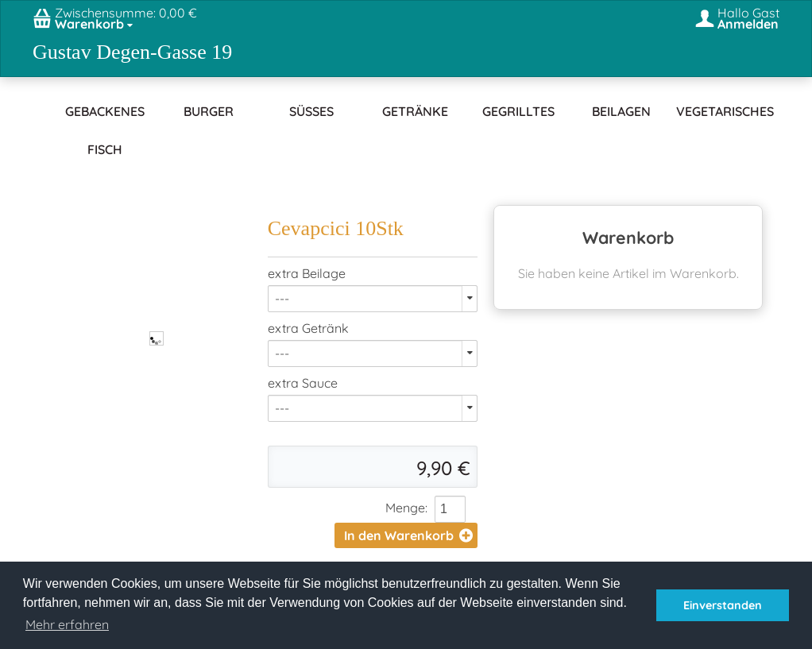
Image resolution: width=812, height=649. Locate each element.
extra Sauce (303, 383)
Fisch (105, 149)
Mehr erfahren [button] (67, 624)
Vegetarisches (725, 111)
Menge (405, 508)
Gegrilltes (518, 111)
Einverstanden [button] (723, 605)
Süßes (311, 111)
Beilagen (621, 111)
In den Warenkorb (408, 535)
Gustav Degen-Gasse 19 (132, 52)
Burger (209, 111)
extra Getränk (308, 328)
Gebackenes (105, 111)
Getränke (415, 111)
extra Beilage (307, 273)
